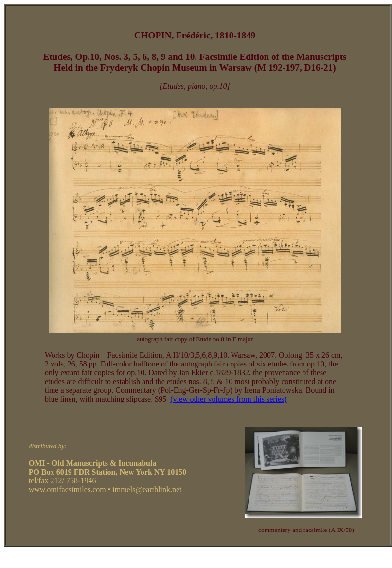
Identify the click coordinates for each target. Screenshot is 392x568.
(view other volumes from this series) (229, 399)
